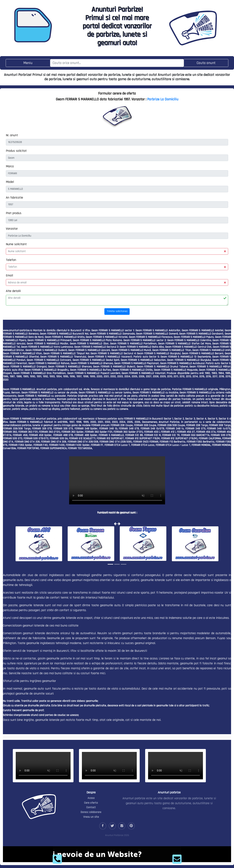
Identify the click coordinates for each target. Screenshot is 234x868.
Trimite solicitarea (117, 311)
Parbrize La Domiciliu (163, 99)
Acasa (91, 798)
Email (9, 275)
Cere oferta (91, 803)
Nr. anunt (12, 135)
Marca (10, 166)
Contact (91, 807)
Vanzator (12, 229)
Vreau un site (91, 817)
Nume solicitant (16, 244)
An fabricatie (14, 198)
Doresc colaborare (91, 812)
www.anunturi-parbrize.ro (18, 330)
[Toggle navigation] (28, 63)
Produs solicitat (16, 151)
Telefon (11, 260)
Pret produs (14, 213)
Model (10, 182)
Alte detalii (13, 291)
